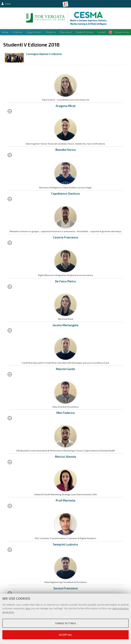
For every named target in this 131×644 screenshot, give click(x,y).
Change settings (66, 623)
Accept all (66, 635)
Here (28, 608)
